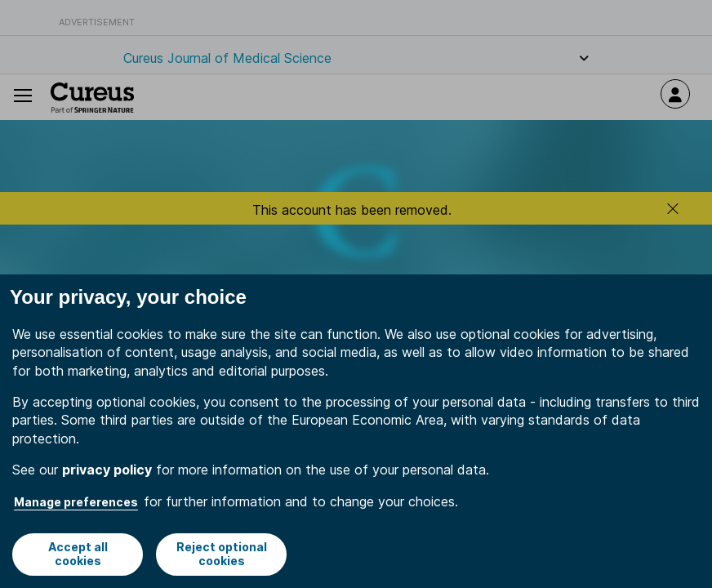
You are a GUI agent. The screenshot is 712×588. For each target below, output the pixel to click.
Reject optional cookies (222, 554)
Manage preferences (76, 502)
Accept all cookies (78, 554)
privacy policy (107, 470)
